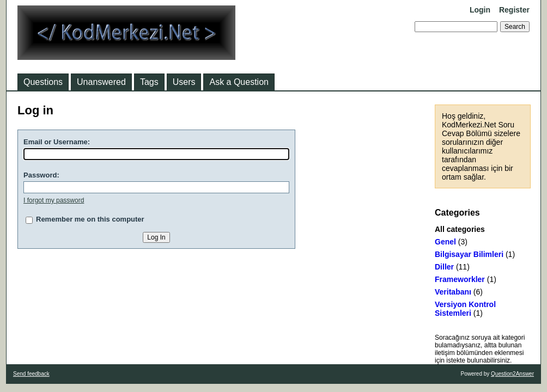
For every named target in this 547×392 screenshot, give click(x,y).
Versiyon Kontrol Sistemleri (465, 309)
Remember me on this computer (90, 219)
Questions (43, 82)
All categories (460, 229)
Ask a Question (239, 82)
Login (480, 10)
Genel (445, 242)
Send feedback (31, 374)
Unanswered (101, 82)
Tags (149, 82)
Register (514, 10)
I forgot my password (54, 200)
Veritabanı (453, 292)
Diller (444, 267)
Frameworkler (460, 279)
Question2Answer (512, 374)
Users (184, 82)
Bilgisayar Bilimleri (469, 254)
